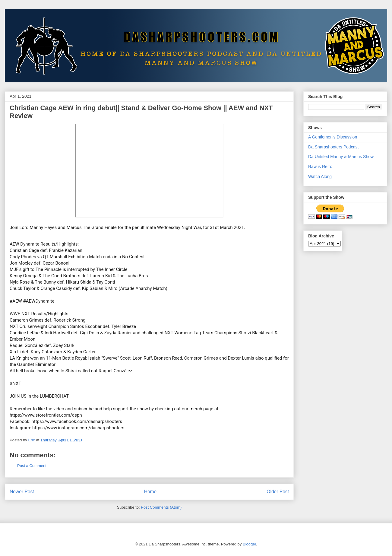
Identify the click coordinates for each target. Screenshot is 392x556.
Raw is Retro (320, 167)
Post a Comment (32, 466)
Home (150, 492)
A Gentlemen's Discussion (333, 137)
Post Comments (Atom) (161, 507)
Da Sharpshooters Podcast (333, 147)
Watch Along (320, 176)
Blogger (249, 544)
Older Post (278, 492)
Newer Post (22, 492)
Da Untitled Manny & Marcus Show (341, 157)
